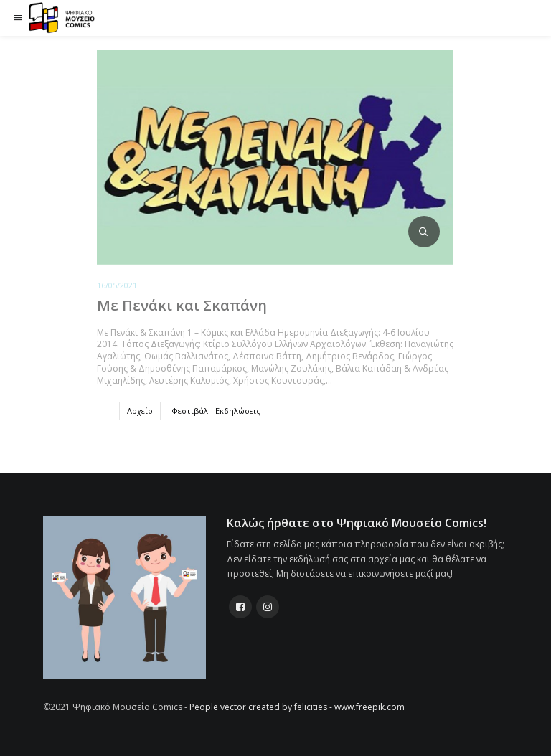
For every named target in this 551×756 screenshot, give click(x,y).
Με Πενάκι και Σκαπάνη (182, 305)
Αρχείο (140, 411)
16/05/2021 (117, 285)
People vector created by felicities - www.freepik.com (297, 707)
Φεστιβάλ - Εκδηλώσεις (216, 411)
